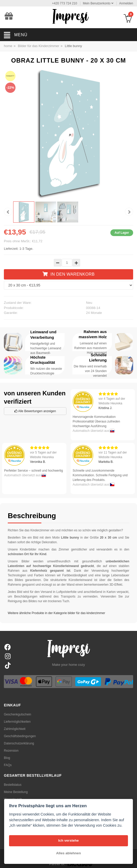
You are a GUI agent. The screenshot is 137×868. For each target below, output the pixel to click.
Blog (7, 758)
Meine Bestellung (16, 792)
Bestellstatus (13, 785)
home (8, 46)
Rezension (11, 751)
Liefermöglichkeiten (17, 722)
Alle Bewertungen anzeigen (35, 411)
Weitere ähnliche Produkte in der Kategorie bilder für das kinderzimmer (56, 613)
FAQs (8, 765)
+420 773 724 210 (64, 3)
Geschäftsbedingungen (20, 736)
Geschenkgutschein (17, 714)
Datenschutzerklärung (19, 743)
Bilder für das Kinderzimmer (39, 46)
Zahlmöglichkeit (15, 729)
